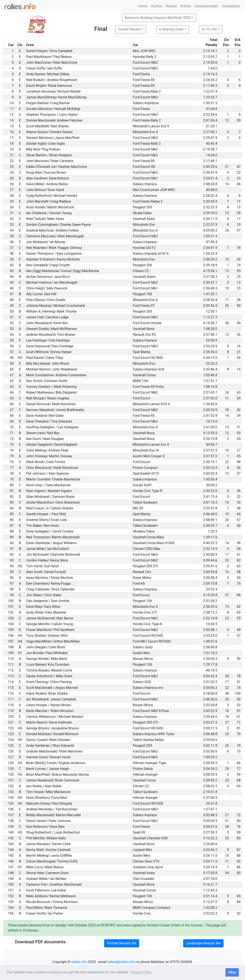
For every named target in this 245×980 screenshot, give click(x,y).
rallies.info (79, 962)
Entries (186, 6)
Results (171, 6)
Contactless (231, 6)
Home (143, 6)
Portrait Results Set (122, 943)
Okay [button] (232, 972)
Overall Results (129, 29)
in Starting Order (171, 29)
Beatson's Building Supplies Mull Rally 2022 (158, 18)
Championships (206, 6)
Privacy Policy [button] (141, 972)
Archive (156, 6)
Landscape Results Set (203, 943)
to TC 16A (209, 29)
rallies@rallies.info (122, 962)
